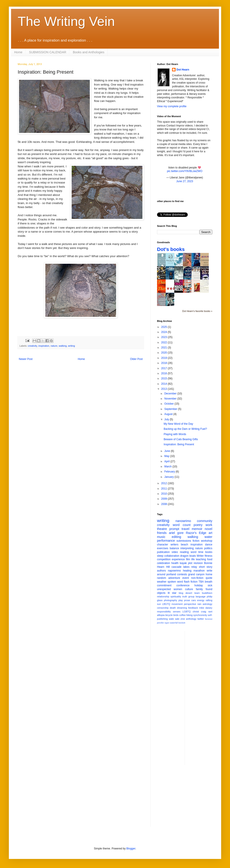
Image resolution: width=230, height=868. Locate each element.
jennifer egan (163, 623)
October (169, 404)
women (178, 589)
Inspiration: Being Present (179, 444)
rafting (209, 600)
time (201, 552)
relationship (163, 597)
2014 (165, 384)
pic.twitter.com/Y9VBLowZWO (185, 171)
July (167, 419)
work (209, 525)
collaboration (172, 556)
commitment (164, 585)
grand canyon (196, 574)
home (209, 574)
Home (18, 52)
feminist (209, 619)
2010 (165, 494)
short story (206, 567)
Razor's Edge (196, 533)
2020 (165, 353)
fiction (196, 541)
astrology (207, 604)
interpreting (187, 548)
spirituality (176, 597)
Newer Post (26, 359)
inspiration (44, 346)
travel (185, 529)
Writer (200, 556)
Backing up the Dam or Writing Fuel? (185, 429)
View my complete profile (172, 106)
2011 (165, 489)
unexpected (164, 589)
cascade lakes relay (184, 567)
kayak (183, 563)
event (186, 578)
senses (177, 612)
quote (209, 578)
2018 (165, 363)
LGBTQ (187, 612)
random (162, 578)
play (181, 600)
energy (201, 600)
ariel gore (176, 533)
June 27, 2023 (185, 181)
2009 (165, 499)
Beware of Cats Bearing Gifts (181, 439)
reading (184, 552)
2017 (165, 368)
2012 (165, 483)
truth (185, 597)
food (210, 559)
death (173, 608)
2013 (165, 389)
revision (198, 563)
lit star (172, 593)
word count (182, 525)
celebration (164, 563)
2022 (165, 342)
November (171, 399)
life (193, 559)
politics (208, 548)
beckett (182, 623)
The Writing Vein (66, 21)
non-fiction (197, 578)
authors (161, 571)
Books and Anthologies (88, 52)
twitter (201, 619)
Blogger (131, 849)
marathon (199, 571)
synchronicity (200, 615)
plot (190, 563)
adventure (174, 578)
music (161, 537)
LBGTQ (166, 604)
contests (182, 574)
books (209, 552)
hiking (190, 615)
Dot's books (171, 249)
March (168, 467)
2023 (165, 337)
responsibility (164, 612)
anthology (191, 619)
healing (187, 571)
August (169, 414)
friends (162, 533)
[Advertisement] (185, 799)
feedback (193, 608)
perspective (190, 604)
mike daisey (206, 608)
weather (162, 582)
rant (210, 612)
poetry (198, 525)
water (208, 537)
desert (189, 593)
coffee (182, 615)
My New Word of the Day (178, 424)
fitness (208, 556)
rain (199, 604)
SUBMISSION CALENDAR (48, 52)
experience (178, 559)
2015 (165, 379)
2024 (165, 332)
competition (164, 559)
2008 (165, 504)
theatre (162, 529)
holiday (199, 585)
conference (183, 585)
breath (209, 582)
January (169, 477)
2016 (165, 373)
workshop (207, 541)
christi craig (199, 612)
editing (176, 537)
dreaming (182, 608)
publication (163, 552)
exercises (163, 548)
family (199, 589)
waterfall (174, 623)
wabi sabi (174, 619)
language (201, 597)
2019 (165, 358)
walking (63, 346)
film (188, 559)
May (167, 456)
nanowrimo (183, 521)
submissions (184, 541)
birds (176, 615)
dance (209, 545)
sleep (160, 556)
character (163, 545)
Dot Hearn (183, 70)
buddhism (207, 593)
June (168, 451)
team (197, 593)
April (167, 461)
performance (166, 541)
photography (171, 600)
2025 (165, 327)
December (171, 394)
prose (187, 600)
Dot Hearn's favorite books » (197, 311)
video (175, 552)
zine (183, 619)
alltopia (161, 615)
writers (174, 545)
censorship (163, 608)
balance (174, 548)
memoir (197, 529)
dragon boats (188, 556)
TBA (201, 582)
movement (177, 604)
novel (209, 529)
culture (189, 589)
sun (159, 604)
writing (71, 346)
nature (54, 346)
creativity (33, 346)
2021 (165, 348)
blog (181, 593)
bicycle (169, 615)
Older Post (136, 359)
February (170, 472)
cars (194, 600)
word (194, 552)
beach (185, 545)
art (210, 533)
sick (210, 585)
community (205, 521)
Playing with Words (175, 434)
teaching (201, 559)
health (175, 563)
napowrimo (174, 571)
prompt (174, 529)
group (192, 597)
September (171, 409)
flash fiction (191, 582)
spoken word (175, 582)
